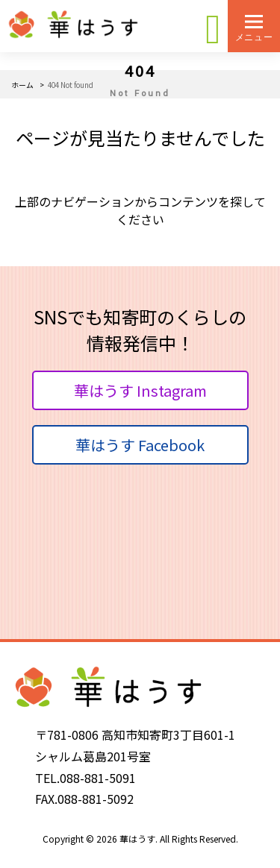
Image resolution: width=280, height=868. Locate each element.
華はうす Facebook (140, 445)
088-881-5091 (98, 778)
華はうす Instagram (140, 390)
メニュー (254, 37)
